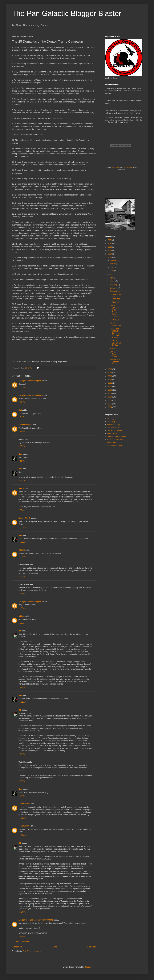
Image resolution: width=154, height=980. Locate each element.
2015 (110, 369)
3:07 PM (22, 402)
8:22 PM (22, 937)
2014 (110, 373)
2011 (110, 383)
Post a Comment (22, 942)
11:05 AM (22, 527)
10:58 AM (22, 608)
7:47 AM (22, 687)
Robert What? (24, 518)
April (112, 278)
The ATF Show (127, 167)
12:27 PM (22, 557)
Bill (20, 631)
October (113, 260)
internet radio (115, 167)
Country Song (115, 291)
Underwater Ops (114, 425)
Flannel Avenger (25, 425)
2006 (110, 400)
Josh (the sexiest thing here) (31, 381)
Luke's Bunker (113, 434)
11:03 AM (22, 835)
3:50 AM (22, 623)
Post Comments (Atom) (32, 951)
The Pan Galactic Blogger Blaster (67, 13)
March (113, 281)
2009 (110, 390)
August (113, 264)
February (114, 285)
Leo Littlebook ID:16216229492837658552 (36, 920)
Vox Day (111, 419)
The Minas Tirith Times (115, 324)
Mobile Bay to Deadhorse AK (115, 362)
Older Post (91, 947)
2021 (110, 240)
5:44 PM (22, 781)
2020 (110, 244)
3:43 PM (22, 446)
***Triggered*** (115, 302)
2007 (110, 397)
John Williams (25, 804)
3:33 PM (22, 432)
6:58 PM (22, 576)
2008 (110, 394)
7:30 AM (22, 510)
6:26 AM (22, 481)
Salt (20, 410)
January (113, 288)
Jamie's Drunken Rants (117, 437)
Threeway (111, 422)
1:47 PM (22, 754)
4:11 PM (22, 461)
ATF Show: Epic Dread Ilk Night (115, 343)
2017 (110, 254)
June (112, 271)
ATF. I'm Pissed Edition (113, 354)
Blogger (88, 967)
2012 (110, 380)
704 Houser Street (115, 431)
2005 (110, 404)
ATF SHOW (114, 320)
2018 (110, 251)
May (112, 274)
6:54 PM (22, 796)
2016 (110, 257)
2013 (110, 376)
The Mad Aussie (114, 428)
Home (54, 947)
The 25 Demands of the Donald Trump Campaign (115, 311)
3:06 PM (22, 387)
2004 (110, 407)
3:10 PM (22, 417)
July (112, 267)
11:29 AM (22, 542)
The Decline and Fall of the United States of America (115, 333)
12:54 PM (22, 912)
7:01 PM (22, 594)
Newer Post (17, 947)
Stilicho (22, 488)
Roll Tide (113, 349)
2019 (110, 247)
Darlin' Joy (112, 443)
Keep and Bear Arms (116, 440)
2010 (110, 387)
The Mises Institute (115, 446)
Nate (20, 454)
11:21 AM (22, 702)
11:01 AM (22, 818)
